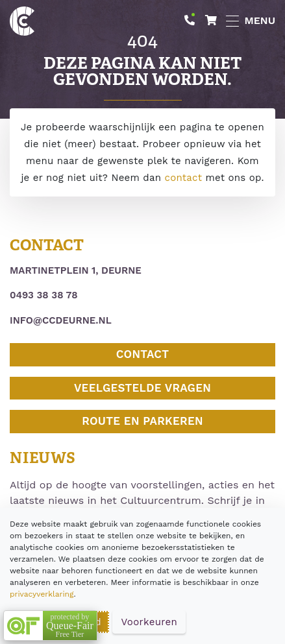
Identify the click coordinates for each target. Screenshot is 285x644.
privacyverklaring (42, 594)
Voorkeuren (149, 622)
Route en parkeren (142, 421)
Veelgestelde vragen (142, 388)
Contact (143, 354)
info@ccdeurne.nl (61, 320)
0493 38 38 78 (44, 295)
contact (184, 178)
